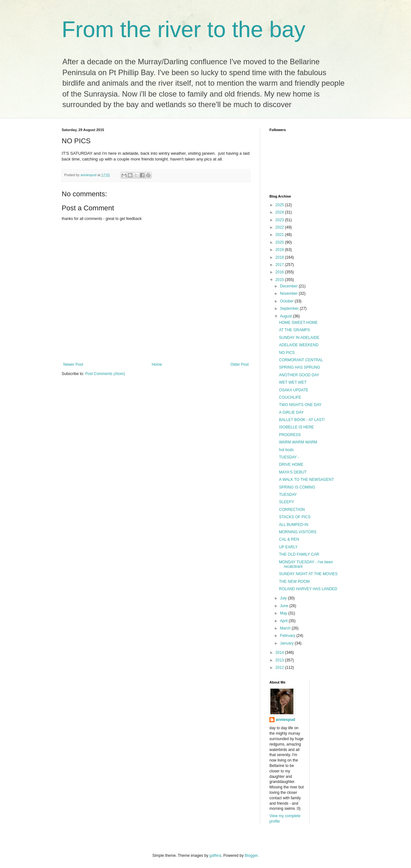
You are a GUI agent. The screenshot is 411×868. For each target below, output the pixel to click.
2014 (280, 653)
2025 (280, 205)
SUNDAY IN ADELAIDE (299, 338)
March (286, 628)
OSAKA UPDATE (294, 390)
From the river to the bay (184, 29)
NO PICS (287, 353)
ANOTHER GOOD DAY (299, 375)
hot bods (286, 450)
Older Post (240, 364)
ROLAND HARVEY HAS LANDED (308, 589)
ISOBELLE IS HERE (296, 427)
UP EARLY (288, 547)
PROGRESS (290, 435)
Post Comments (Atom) (105, 374)
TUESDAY (288, 495)
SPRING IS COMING (297, 487)
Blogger (251, 856)
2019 (280, 250)
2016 (280, 272)
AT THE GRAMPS (295, 330)
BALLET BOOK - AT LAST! (302, 420)
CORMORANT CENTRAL (301, 360)
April (284, 621)
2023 (280, 220)
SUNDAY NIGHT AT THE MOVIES (308, 574)
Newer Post (73, 364)
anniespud (285, 720)
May (284, 613)
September (290, 309)
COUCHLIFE (290, 397)
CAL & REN (289, 539)
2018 (280, 257)
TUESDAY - (289, 457)
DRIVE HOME (291, 465)
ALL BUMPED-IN (294, 525)
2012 (280, 668)
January (287, 643)
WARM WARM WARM (298, 442)
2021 (280, 235)
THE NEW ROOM (294, 582)
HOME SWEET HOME (298, 323)
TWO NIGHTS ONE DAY (300, 405)
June (285, 606)
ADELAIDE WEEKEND (299, 345)
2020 (280, 242)
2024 (280, 212)
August (287, 316)
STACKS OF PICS (295, 517)
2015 (280, 280)
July (284, 598)
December (289, 286)
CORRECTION (292, 510)
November (289, 293)
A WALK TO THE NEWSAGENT (306, 480)
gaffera (215, 856)
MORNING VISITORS (298, 532)
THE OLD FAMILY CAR (299, 554)
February (288, 636)
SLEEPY (287, 502)
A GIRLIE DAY (291, 412)
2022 (280, 227)
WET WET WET (293, 382)
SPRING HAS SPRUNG (300, 367)
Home (157, 364)
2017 (280, 265)
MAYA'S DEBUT (293, 472)
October (287, 301)
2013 (280, 660)
